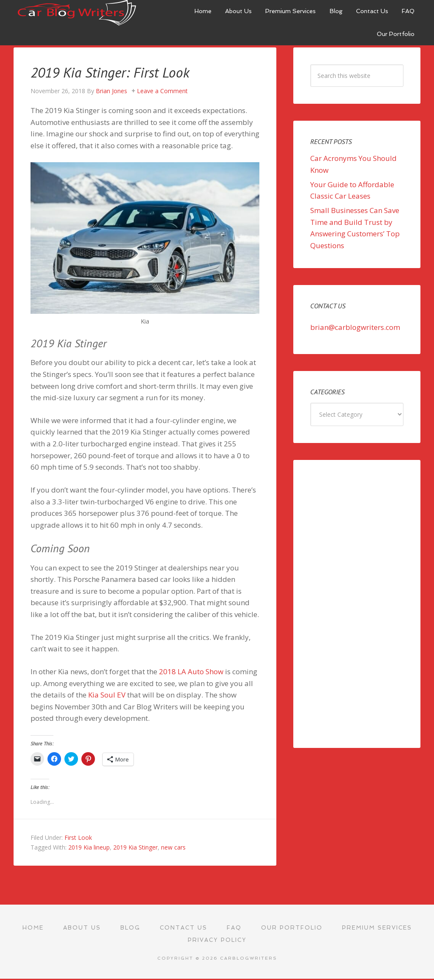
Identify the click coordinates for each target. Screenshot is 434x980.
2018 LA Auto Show (191, 671)
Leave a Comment (162, 91)
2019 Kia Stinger (135, 847)
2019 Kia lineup (89, 847)
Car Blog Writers (77, 13)
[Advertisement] (357, 604)
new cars (173, 847)
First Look (78, 837)
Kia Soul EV (107, 695)
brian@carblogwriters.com (355, 327)
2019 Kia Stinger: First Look (117, 72)
